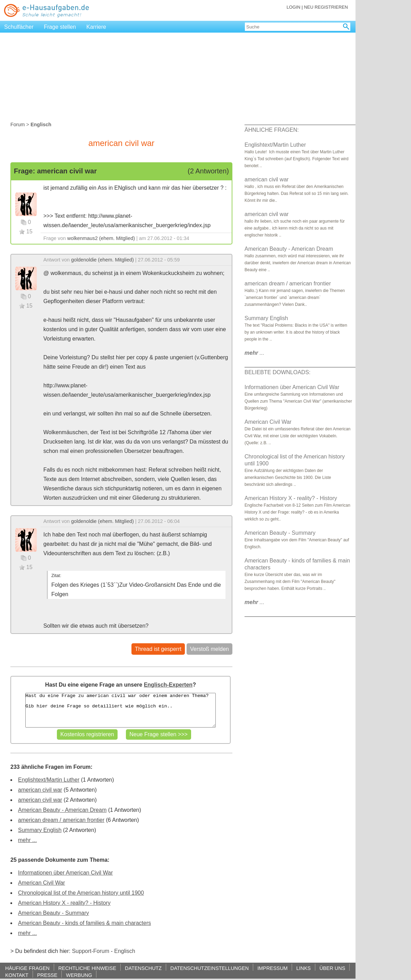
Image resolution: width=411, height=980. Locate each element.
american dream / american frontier (61, 820)
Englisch (125, 951)
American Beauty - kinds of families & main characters (84, 923)
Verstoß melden (209, 649)
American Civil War (41, 883)
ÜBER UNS (332, 968)
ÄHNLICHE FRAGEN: (272, 130)
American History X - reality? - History (64, 903)
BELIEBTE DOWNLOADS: (277, 372)
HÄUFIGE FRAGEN (27, 968)
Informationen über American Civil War (65, 873)
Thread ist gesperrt (158, 649)
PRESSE (47, 975)
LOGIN (293, 7)
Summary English (40, 830)
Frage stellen (60, 27)
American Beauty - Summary (54, 913)
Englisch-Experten (168, 685)
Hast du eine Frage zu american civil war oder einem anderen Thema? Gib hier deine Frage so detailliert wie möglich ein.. (121, 710)
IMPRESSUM (272, 968)
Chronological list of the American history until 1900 (81, 893)
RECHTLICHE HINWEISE (87, 968)
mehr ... (27, 840)
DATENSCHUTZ (143, 968)
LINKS (303, 968)
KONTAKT (17, 975)
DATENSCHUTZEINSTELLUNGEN (209, 968)
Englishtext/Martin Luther (49, 780)
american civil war (40, 790)
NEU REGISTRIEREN (326, 7)
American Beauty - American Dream (62, 810)
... (254, 353)
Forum (18, 124)
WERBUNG (79, 975)
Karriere (96, 27)
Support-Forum (91, 951)
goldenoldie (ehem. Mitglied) (102, 260)
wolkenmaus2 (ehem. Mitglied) (101, 238)
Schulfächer (19, 27)
